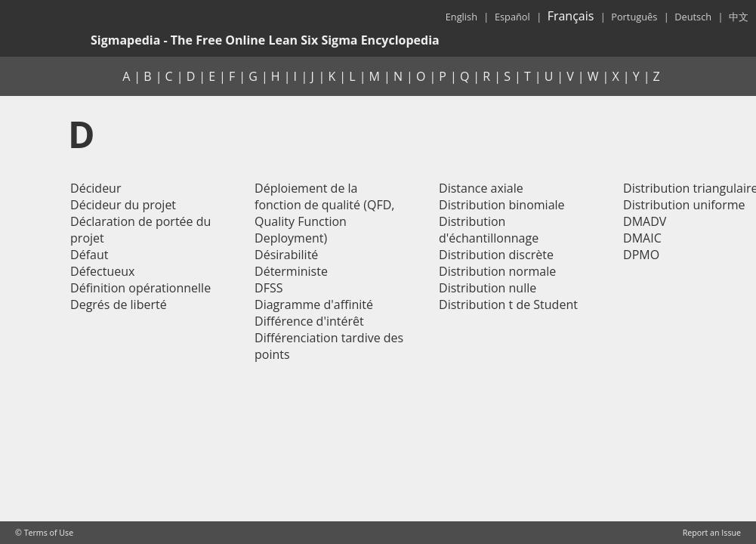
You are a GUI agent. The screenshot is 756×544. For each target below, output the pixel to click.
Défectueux (102, 271)
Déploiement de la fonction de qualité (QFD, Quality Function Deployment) (324, 213)
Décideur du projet (123, 205)
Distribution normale (497, 271)
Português (634, 17)
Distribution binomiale (502, 205)
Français (571, 16)
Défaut (89, 255)
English (461, 17)
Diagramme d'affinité (314, 304)
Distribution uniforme (684, 205)
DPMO (641, 255)
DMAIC (642, 238)
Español (512, 17)
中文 (739, 17)
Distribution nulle (488, 288)
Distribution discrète (496, 255)
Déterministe (291, 271)
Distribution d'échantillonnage (489, 230)
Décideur (96, 188)
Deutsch (693, 17)
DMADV (645, 221)
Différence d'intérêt (309, 321)
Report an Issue (712, 533)
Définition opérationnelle (140, 288)
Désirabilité (286, 255)
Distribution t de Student (508, 304)
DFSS (268, 288)
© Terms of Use (44, 533)
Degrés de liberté (119, 304)
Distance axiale (481, 188)
